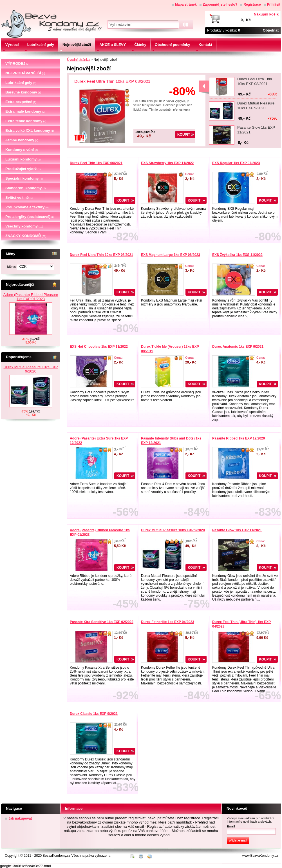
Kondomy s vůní (22, 150)
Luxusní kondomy (23, 159)
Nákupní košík (266, 14)
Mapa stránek (186, 5)
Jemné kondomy (22, 140)
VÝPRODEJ (17, 63)
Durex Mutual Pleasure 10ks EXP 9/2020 (31, 369)
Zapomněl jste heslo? (220, 5)
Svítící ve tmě (19, 198)
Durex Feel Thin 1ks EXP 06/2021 (96, 163)
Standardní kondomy (25, 188)
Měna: (12, 267)
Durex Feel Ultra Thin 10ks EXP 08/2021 (112, 81)
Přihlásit (274, 5)
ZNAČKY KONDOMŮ (26, 236)
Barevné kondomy (23, 92)
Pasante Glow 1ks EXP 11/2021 (237, 530)
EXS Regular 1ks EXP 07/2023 (236, 163)
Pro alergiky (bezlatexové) (30, 217)
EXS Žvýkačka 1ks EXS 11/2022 (237, 255)
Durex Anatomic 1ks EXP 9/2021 (238, 347)
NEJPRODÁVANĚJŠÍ (25, 73)
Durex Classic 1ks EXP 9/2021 (94, 714)
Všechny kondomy (24, 226)
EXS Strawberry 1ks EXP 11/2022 (167, 163)
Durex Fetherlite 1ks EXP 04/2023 (168, 622)
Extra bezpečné (21, 102)
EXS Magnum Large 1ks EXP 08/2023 (171, 255)
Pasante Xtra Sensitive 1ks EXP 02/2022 (102, 622)
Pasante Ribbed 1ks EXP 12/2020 (239, 438)
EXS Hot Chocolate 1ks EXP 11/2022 (99, 347)
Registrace (252, 5)
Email (231, 826)
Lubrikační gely (21, 83)
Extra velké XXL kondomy (30, 130)
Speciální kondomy (24, 178)
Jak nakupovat (20, 818)
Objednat (271, 30)
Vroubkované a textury (27, 207)
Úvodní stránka (78, 60)
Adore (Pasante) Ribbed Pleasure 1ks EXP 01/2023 (31, 297)
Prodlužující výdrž (23, 169)
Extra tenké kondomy (26, 121)
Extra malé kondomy (25, 111)
